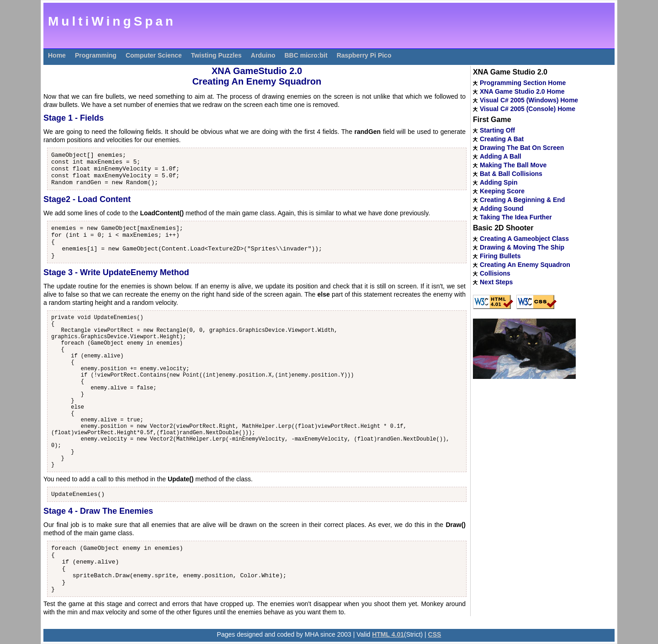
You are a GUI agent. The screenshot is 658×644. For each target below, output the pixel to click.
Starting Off (497, 130)
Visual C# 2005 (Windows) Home (529, 100)
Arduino (263, 55)
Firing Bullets (500, 256)
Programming (96, 55)
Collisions (495, 273)
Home (57, 55)
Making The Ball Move (513, 165)
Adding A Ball (501, 156)
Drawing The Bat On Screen (522, 148)
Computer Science (154, 55)
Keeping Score (502, 191)
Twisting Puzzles (216, 55)
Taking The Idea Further (516, 217)
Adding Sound (502, 208)
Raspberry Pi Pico (364, 55)
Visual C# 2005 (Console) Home (528, 109)
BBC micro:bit (306, 55)
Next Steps (496, 282)
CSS (435, 634)
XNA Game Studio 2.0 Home (522, 91)
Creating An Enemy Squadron (525, 265)
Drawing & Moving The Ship (522, 247)
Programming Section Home (523, 83)
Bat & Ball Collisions (511, 174)
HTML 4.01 (388, 634)
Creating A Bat (502, 139)
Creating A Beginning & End (522, 200)
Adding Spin (499, 182)
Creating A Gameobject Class (524, 239)
